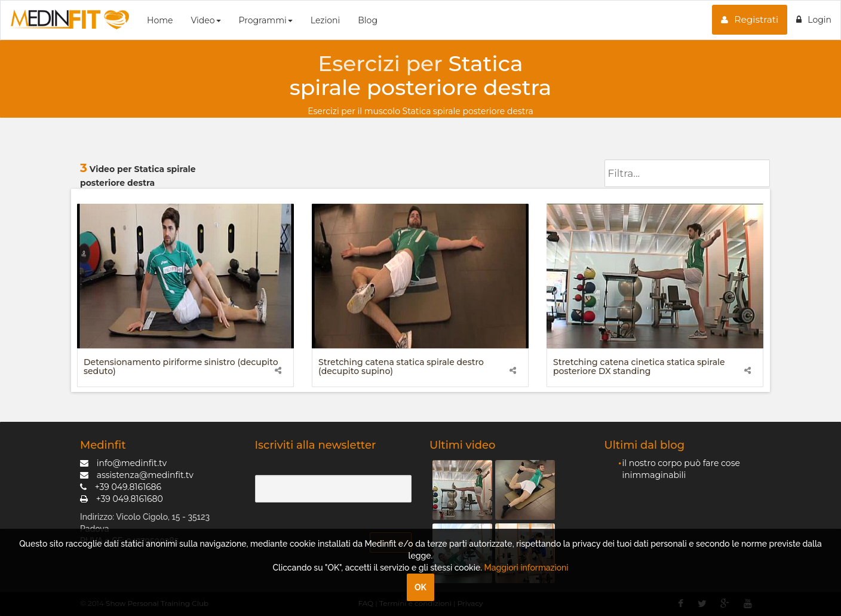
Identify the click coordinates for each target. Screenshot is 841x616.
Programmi (266, 20)
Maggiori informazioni (527, 568)
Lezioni (325, 20)
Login (814, 20)
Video (205, 20)
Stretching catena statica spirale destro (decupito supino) (401, 367)
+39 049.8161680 (122, 499)
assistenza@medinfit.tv (137, 475)
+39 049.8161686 (121, 487)
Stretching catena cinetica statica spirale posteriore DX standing (639, 367)
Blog (368, 20)
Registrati (750, 19)
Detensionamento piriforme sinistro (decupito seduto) (181, 367)
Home (160, 20)
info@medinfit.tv (123, 463)
